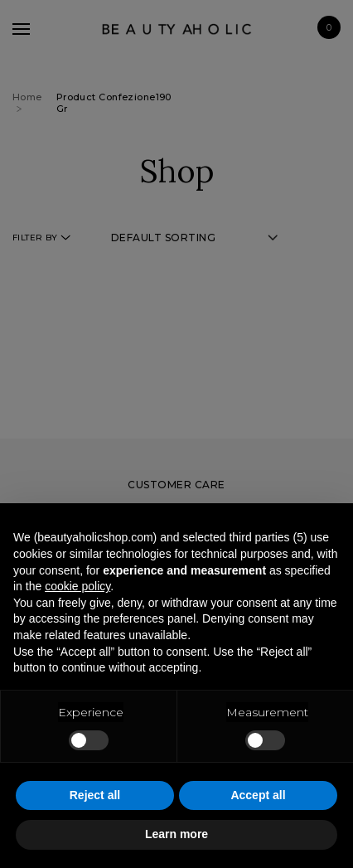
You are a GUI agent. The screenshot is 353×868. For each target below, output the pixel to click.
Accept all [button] (258, 795)
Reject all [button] (95, 795)
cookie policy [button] (77, 586)
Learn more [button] (176, 834)
